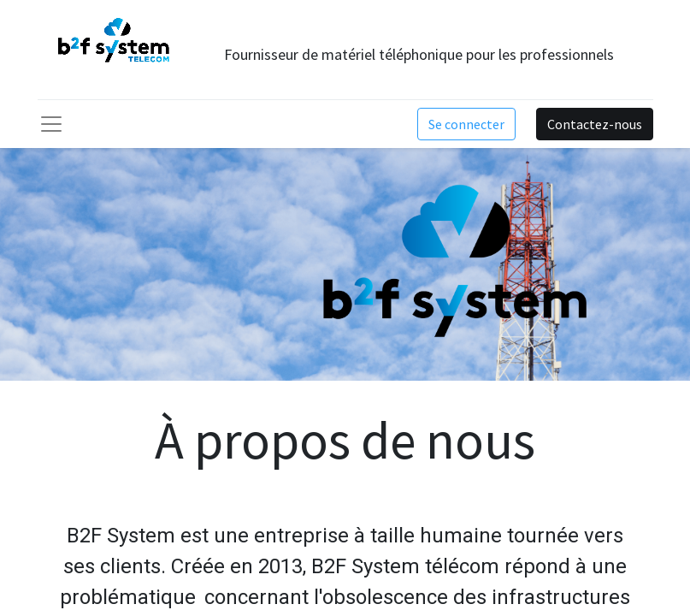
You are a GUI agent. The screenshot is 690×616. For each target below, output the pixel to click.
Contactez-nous (595, 124)
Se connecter (466, 124)
